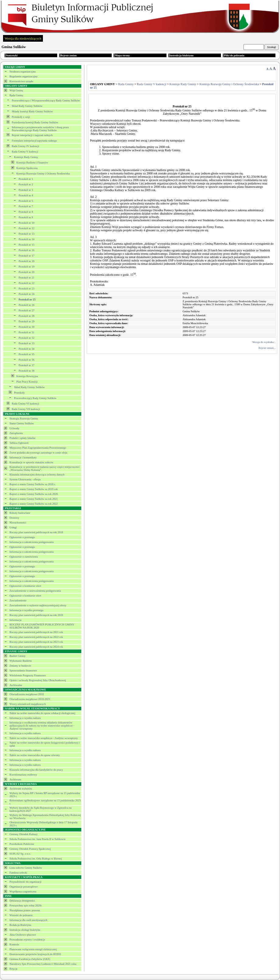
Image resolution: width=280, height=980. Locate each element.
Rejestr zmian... (267, 348)
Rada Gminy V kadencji (25, 152)
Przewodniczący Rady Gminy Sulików (35, 398)
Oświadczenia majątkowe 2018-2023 (30, 699)
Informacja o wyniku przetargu (26, 610)
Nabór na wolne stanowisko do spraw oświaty (35, 755)
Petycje (14, 969)
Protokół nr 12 (26, 228)
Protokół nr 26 (26, 305)
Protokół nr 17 (26, 256)
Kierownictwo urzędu (21, 81)
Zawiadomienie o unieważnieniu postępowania (35, 591)
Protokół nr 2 (26, 184)
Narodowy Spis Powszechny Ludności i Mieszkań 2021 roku (43, 964)
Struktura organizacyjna (23, 72)
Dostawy (14, 518)
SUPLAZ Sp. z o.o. (20, 854)
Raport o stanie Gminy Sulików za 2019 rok (34, 489)
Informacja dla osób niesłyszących (28, 920)
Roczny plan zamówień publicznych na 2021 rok (36, 632)
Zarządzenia (16, 433)
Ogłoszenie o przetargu (22, 537)
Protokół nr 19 (26, 267)
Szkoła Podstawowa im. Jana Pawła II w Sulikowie (37, 839)
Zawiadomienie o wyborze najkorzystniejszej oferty (38, 605)
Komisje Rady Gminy (26, 157)
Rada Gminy (16, 95)
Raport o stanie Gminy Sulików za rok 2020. (34, 494)
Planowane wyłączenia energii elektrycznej (33, 949)
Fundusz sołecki (18, 873)
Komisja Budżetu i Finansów (32, 163)
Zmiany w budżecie (20, 666)
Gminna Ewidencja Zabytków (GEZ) (30, 959)
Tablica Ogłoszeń (19, 443)
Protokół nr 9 (26, 217)
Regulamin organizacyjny (24, 76)
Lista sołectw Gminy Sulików (26, 868)
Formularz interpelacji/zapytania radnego (34, 141)
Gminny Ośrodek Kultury (24, 834)
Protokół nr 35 (26, 354)
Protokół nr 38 (26, 371)
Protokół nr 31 (26, 332)
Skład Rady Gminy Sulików (27, 106)
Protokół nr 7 (26, 206)
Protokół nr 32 (26, 338)
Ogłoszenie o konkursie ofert (25, 586)
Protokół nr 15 (26, 245)
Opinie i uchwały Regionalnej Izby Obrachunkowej (38, 680)
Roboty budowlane (20, 513)
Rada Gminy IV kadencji (26, 146)
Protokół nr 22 (26, 283)
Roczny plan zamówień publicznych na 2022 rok (36, 637)
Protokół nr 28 (26, 316)
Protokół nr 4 (26, 195)
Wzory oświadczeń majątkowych (28, 704)
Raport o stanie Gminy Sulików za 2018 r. (32, 484)
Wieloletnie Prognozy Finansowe (28, 675)
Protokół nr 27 (26, 310)
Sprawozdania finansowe (23, 670)
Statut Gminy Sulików (22, 423)
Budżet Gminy (17, 656)
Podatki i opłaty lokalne (23, 438)
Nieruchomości (18, 523)
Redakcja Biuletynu (20, 925)
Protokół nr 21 (26, 278)
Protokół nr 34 (26, 349)
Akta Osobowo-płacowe (23, 935)
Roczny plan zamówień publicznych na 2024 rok (36, 647)
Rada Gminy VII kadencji (26, 409)
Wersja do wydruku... (264, 342)
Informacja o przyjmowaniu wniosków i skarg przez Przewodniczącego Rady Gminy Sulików (40, 129)
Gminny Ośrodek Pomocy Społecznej (30, 849)
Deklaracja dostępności (22, 901)
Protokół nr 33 (26, 343)
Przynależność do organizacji (25, 882)
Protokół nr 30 (26, 327)
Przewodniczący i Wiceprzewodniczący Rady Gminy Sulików (46, 100)
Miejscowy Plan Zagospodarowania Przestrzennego (38, 448)
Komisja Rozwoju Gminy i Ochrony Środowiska (43, 173)
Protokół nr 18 (26, 261)
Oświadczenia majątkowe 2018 (26, 694)
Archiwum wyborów (21, 789)
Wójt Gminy (16, 90)
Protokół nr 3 (26, 190)
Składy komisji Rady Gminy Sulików (32, 111)
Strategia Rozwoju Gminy (24, 418)
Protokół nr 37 (26, 365)
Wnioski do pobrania (21, 915)
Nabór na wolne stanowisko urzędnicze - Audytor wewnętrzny (44, 738)
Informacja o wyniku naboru (25, 718)
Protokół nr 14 (26, 239)
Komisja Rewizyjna (27, 376)
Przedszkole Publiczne (22, 844)
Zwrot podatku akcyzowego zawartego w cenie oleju (38, 453)
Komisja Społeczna (27, 168)
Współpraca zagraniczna (23, 891)
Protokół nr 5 (26, 201)
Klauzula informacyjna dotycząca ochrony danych (37, 474)
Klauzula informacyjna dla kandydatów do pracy (36, 770)
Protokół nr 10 (26, 223)
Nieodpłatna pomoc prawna (24, 910)
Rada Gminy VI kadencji (26, 404)
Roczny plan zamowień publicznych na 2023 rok (36, 642)
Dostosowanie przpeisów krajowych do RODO (35, 954)
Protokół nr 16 (26, 250)
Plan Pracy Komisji (27, 382)
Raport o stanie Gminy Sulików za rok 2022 (34, 504)
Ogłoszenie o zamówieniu (24, 557)
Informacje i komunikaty (23, 457)
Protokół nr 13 (26, 234)
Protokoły (19, 393)
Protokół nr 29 (26, 321)
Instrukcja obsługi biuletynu (25, 930)
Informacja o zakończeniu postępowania (32, 542)
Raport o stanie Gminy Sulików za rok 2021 (34, 499)
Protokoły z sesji (21, 117)
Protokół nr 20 (26, 272)
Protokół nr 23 (26, 289)
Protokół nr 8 (26, 212)
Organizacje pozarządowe (24, 887)
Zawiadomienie (18, 600)
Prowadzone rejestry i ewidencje (27, 940)
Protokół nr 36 (26, 360)
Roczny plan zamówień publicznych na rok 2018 (36, 532)
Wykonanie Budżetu (21, 661)
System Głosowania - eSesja (25, 479)
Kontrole (14, 944)
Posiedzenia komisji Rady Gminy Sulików (35, 122)
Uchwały (14, 428)
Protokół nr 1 (26, 179)
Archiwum (15, 779)
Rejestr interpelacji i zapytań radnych (32, 135)
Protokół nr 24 (26, 294)
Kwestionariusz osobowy (23, 775)
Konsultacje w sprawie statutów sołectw (31, 462)
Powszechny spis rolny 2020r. (26, 905)
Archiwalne (16, 685)
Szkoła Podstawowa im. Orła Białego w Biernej (36, 859)
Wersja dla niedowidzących (23, 38)
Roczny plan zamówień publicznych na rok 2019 (36, 615)
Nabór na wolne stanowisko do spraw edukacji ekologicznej (42, 713)
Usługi (13, 527)
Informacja (15, 620)
